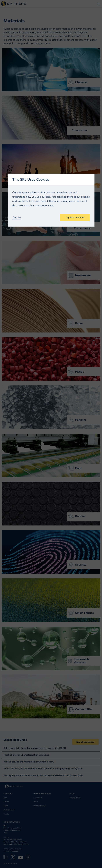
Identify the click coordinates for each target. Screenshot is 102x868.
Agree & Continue (75, 218)
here (43, 201)
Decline (17, 217)
